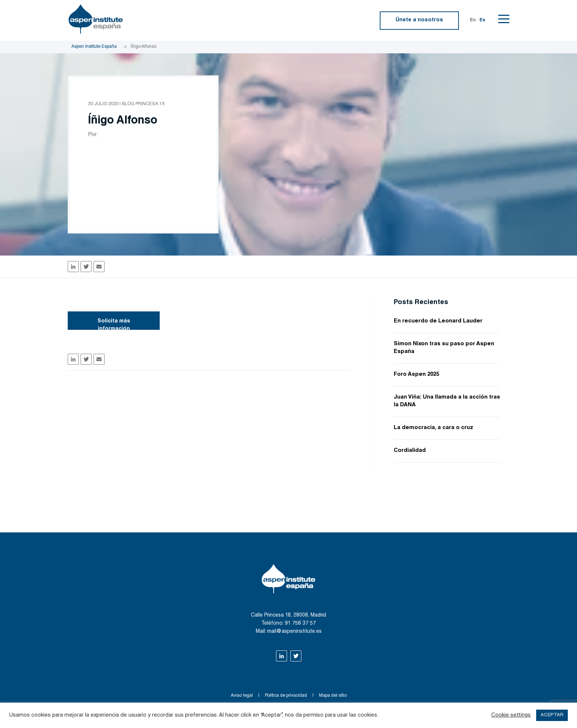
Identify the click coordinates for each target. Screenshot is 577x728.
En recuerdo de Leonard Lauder (438, 321)
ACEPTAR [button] (552, 715)
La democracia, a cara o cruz (433, 428)
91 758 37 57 (300, 624)
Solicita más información (114, 324)
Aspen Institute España (94, 47)
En (473, 20)
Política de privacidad (286, 696)
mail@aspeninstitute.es (294, 632)
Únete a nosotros (419, 20)
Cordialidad (410, 451)
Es (482, 20)
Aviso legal (242, 696)
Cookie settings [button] (511, 715)
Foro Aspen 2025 (416, 374)
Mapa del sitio (333, 696)
